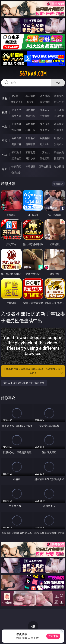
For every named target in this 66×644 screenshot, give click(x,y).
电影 (5, 127)
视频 (5, 112)
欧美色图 (45, 138)
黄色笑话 (45, 158)
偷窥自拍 (16, 138)
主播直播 (45, 116)
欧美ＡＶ (45, 110)
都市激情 (16, 152)
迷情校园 (16, 158)
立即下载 (53, 636)
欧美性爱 (59, 124)
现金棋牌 (45, 102)
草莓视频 (30, 166)
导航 (5, 169)
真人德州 (30, 96)
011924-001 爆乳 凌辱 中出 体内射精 (24, 383)
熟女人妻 (16, 116)
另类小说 (30, 158)
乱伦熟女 (45, 130)
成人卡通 (45, 124)
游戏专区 (59, 96)
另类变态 (59, 130)
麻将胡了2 (16, 102)
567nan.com (33, 74)
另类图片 (59, 144)
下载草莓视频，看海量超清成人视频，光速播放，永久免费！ (33, 371)
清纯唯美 (30, 144)
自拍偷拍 (30, 110)
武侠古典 (59, 152)
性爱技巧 (59, 158)
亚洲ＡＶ (16, 110)
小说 (5, 155)
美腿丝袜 (16, 144)
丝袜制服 (30, 116)
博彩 (5, 98)
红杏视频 (59, 166)
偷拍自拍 (30, 124)
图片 (5, 141)
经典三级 (30, 130)
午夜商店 (16, 166)
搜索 (58, 83)
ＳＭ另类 (59, 116)
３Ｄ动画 (59, 110)
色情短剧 (16, 172)
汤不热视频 (45, 166)
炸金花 (30, 102)
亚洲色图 (30, 138)
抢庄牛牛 (59, 102)
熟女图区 (45, 144)
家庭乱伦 (30, 152)
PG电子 (16, 96)
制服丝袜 (16, 130)
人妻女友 (45, 152)
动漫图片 (59, 138)
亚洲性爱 (16, 124)
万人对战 (45, 96)
